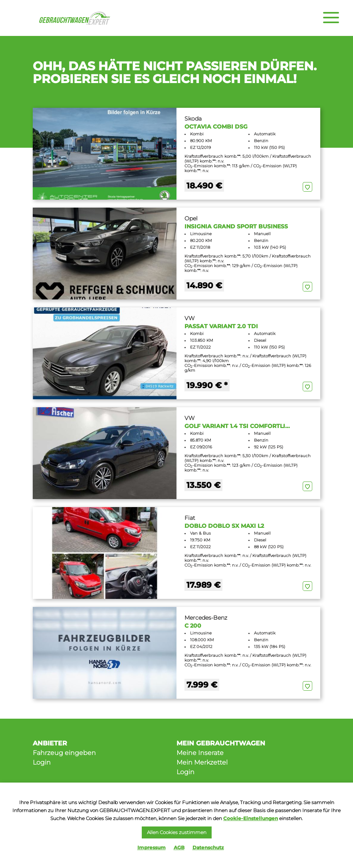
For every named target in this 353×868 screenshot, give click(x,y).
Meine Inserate (200, 753)
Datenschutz (208, 847)
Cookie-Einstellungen (251, 818)
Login (42, 762)
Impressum (152, 847)
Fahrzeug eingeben (64, 753)
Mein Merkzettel (202, 762)
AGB (179, 847)
